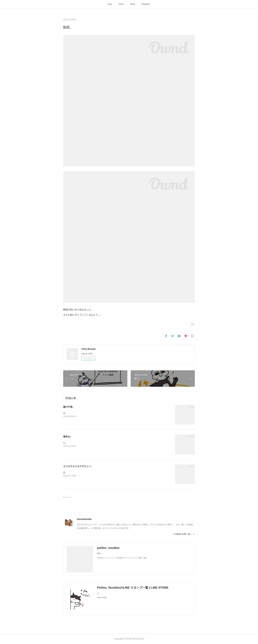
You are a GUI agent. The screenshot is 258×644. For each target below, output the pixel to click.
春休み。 (68, 437)
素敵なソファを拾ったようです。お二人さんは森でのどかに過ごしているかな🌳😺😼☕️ (103, 413)
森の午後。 (69, 407)
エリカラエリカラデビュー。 (78, 466)
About (121, 4)
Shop (132, 4)
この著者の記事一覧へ (184, 534)
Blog (110, 4)
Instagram (146, 4)
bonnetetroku (84, 519)
